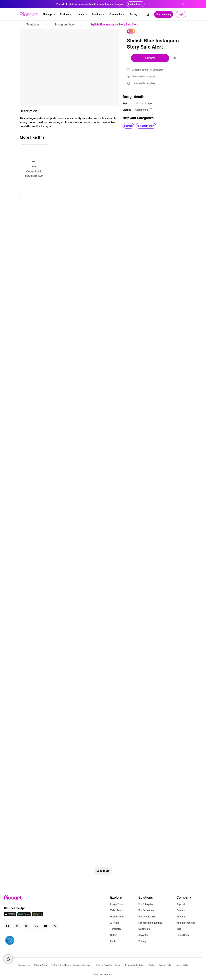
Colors (114, 935)
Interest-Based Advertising (108, 965)
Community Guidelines (135, 965)
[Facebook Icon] (8, 926)
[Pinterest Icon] (55, 926)
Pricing (142, 941)
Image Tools (117, 904)
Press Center (184, 935)
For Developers (146, 910)
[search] (147, 14)
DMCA (152, 965)
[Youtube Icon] (46, 926)
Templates (116, 929)
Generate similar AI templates (148, 70)
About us (181, 917)
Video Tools (116, 910)
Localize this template (143, 83)
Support (181, 904)
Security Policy (166, 965)
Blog (179, 929)
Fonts (113, 941)
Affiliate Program (186, 923)
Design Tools (117, 917)
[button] (49, 14)
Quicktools (144, 929)
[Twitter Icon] (17, 926)
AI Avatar (143, 935)
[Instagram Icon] (27, 926)
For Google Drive (147, 917)
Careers (181, 910)
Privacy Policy (41, 965)
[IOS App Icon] (10, 915)
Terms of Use (24, 965)
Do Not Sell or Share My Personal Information (72, 965)
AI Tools (115, 923)
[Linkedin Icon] (36, 926)
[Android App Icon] (24, 915)
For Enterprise (146, 904)
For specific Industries (150, 923)
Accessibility (182, 965)
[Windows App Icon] (38, 915)
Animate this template (144, 77)
